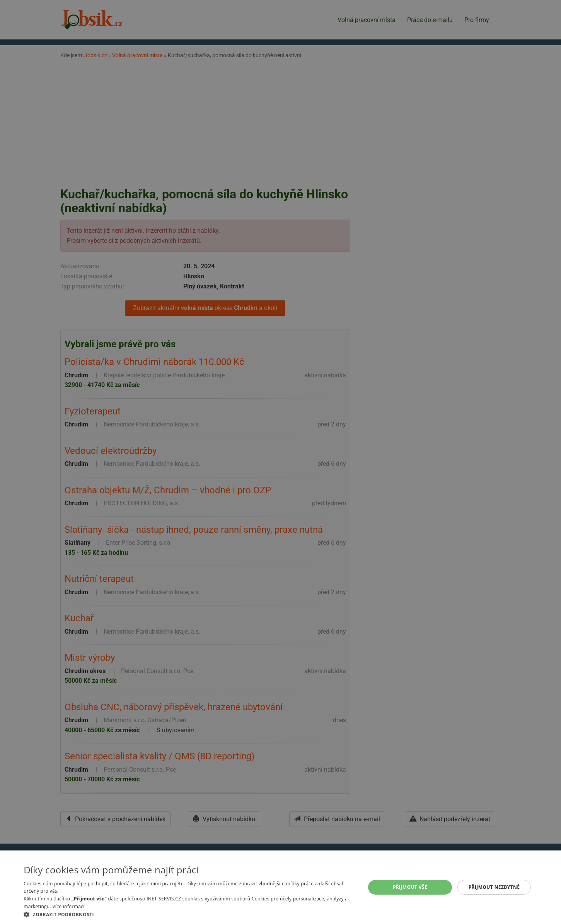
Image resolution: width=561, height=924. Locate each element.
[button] (189, 914)
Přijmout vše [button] (410, 887)
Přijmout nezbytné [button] (494, 887)
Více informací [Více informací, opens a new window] (68, 906)
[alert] (280, 462)
